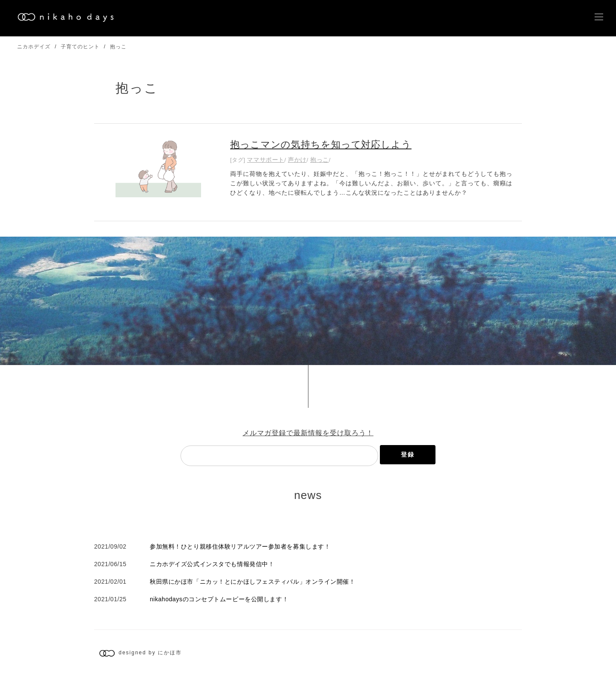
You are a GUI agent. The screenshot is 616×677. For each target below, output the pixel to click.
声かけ (297, 160)
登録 (408, 454)
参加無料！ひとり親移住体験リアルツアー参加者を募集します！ (240, 546)
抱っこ (118, 47)
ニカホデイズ (34, 47)
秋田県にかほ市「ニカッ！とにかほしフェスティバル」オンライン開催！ (252, 582)
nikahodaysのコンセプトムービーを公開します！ (219, 599)
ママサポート (265, 160)
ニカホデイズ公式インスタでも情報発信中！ (212, 564)
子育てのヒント (80, 47)
